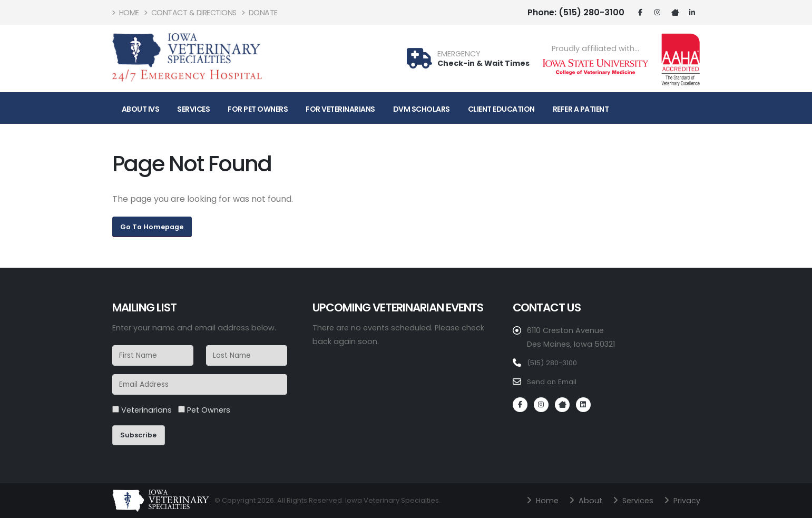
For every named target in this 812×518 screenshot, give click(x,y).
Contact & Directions (190, 13)
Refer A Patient (581, 109)
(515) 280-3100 (576, 13)
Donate (260, 13)
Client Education (501, 109)
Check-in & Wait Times (483, 63)
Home (126, 13)
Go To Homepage (152, 227)
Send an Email (554, 381)
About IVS (141, 109)
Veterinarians (142, 410)
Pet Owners (204, 410)
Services (193, 109)
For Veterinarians (340, 109)
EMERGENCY (459, 54)
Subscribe (138, 435)
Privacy (684, 500)
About (584, 500)
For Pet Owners (258, 109)
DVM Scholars (422, 109)
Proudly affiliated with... (595, 49)
